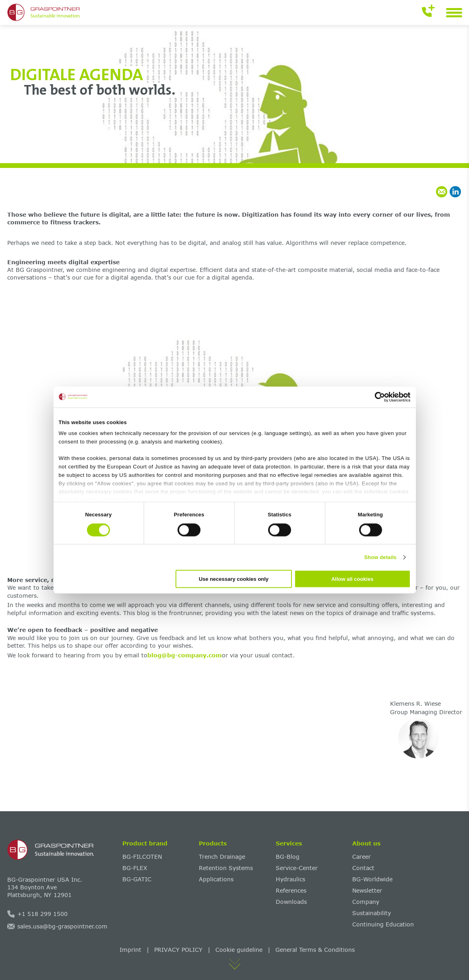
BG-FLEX (135, 868)
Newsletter (367, 890)
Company (366, 902)
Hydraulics (290, 879)
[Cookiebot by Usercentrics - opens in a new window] (375, 397)
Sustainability (372, 913)
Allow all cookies (352, 579)
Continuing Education (383, 924)
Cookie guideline (239, 950)
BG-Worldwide (372, 879)
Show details (381, 557)
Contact (363, 868)
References (291, 890)
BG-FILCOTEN (142, 857)
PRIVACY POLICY (178, 950)
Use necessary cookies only (234, 579)
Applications (216, 879)
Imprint (130, 950)
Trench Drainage (222, 857)
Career (362, 857)
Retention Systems (226, 868)
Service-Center (297, 868)
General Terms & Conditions (315, 950)
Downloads (291, 902)
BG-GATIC (137, 879)
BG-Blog (288, 857)
